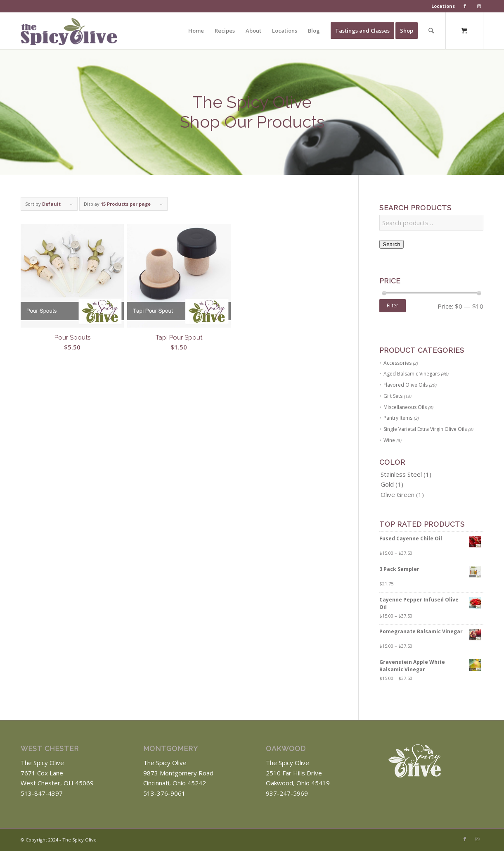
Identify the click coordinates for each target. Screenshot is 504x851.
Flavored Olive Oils (406, 385)
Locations (443, 6)
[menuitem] (443, 6)
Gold (387, 484)
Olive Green (398, 494)
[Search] (431, 31)
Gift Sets (393, 396)
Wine (389, 440)
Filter (393, 305)
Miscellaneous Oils (405, 407)
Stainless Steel (401, 474)
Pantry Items (398, 418)
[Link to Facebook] (465, 839)
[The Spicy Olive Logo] (69, 34)
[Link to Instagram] (477, 839)
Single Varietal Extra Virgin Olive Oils (425, 429)
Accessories (398, 363)
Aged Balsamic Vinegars (412, 374)
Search (391, 244)
